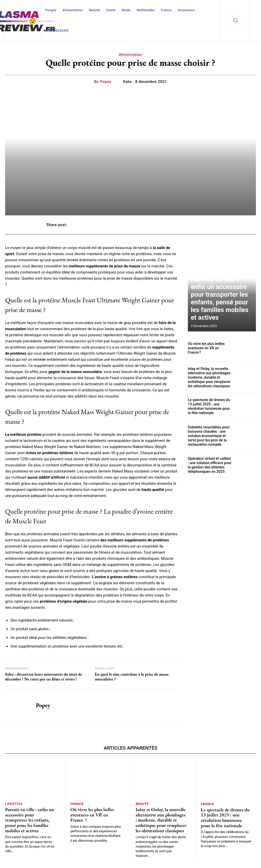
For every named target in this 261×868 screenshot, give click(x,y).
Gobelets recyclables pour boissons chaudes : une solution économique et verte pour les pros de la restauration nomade (209, 434)
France (77, 804)
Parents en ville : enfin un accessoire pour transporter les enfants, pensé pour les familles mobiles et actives (220, 311)
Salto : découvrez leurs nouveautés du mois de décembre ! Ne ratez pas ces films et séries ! (43, 677)
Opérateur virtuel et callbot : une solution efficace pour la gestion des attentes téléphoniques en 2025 (209, 462)
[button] (235, 20)
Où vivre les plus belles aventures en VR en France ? (208, 348)
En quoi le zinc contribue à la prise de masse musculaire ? (132, 677)
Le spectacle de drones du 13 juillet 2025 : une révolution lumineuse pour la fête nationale (210, 405)
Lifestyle (14, 804)
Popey (106, 82)
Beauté (142, 804)
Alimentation (130, 55)
